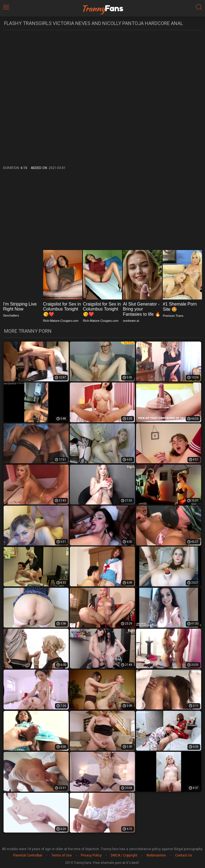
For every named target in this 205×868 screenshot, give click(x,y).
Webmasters (156, 855)
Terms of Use (62, 855)
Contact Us (184, 855)
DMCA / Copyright (124, 855)
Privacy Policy (91, 855)
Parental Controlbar (28, 855)
